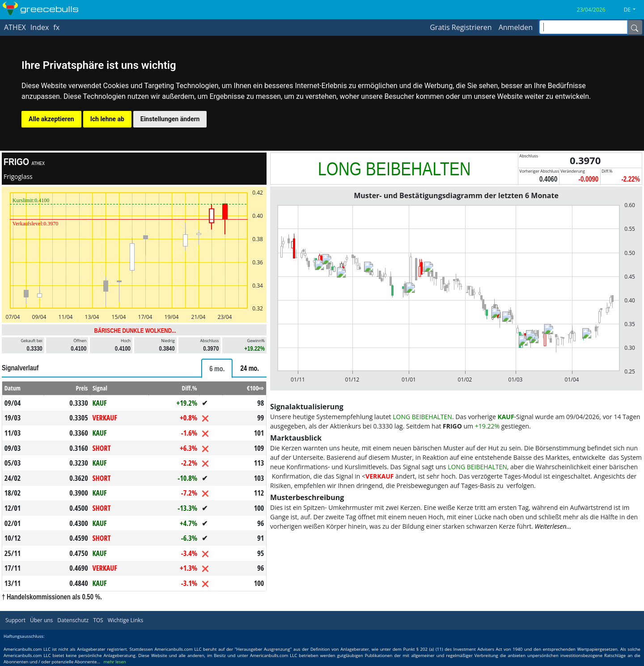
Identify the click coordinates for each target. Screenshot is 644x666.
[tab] (217, 368)
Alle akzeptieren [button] (51, 119)
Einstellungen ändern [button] (170, 119)
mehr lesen (114, 662)
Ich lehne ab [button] (107, 119)
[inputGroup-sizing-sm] (583, 27)
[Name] (635, 27)
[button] (633, 10)
